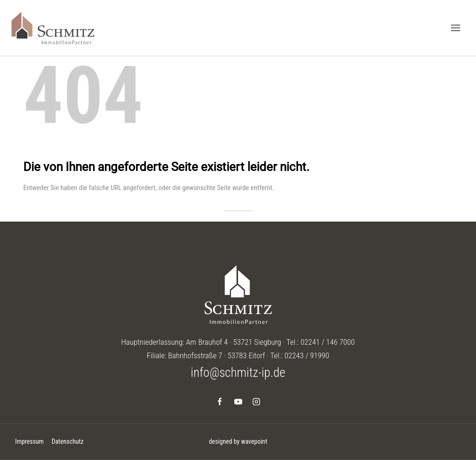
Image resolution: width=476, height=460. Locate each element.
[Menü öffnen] (455, 28)
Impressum (29, 441)
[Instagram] (256, 401)
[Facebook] (220, 401)
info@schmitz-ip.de (238, 373)
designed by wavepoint (238, 441)
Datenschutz (68, 441)
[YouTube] (238, 401)
